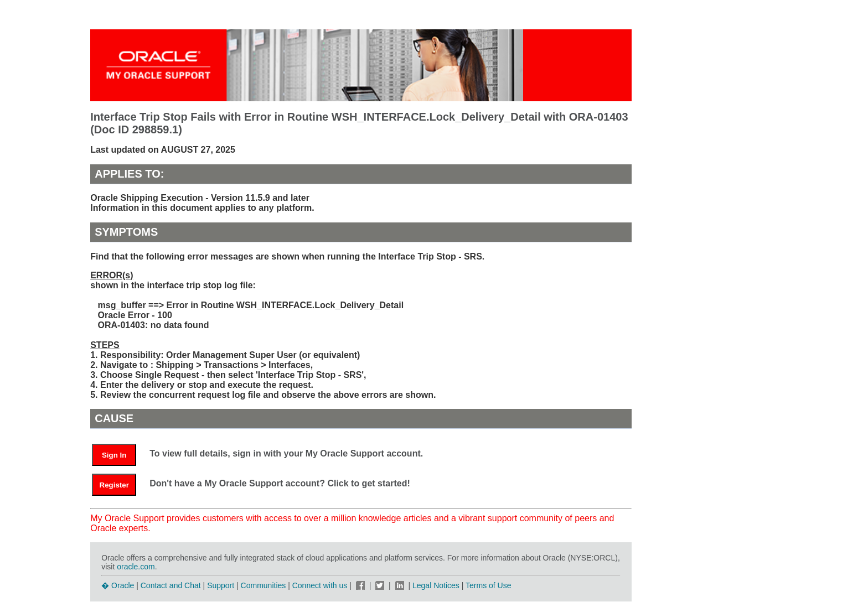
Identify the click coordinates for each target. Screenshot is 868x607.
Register (114, 485)
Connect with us (321, 585)
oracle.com (136, 567)
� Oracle (118, 585)
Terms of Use (488, 585)
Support (221, 585)
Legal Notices (436, 585)
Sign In (114, 455)
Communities (263, 585)
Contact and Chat (171, 585)
